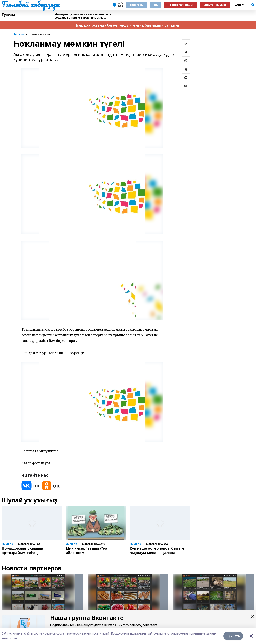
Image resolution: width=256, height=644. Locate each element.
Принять (233, 636)
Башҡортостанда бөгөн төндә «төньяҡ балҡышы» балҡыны (128, 25)
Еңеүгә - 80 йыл (215, 5)
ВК (156, 5)
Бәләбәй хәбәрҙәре (31, 4)
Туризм (8, 15)
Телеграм (136, 5)
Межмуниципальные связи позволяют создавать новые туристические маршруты (83, 16)
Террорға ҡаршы (180, 5)
